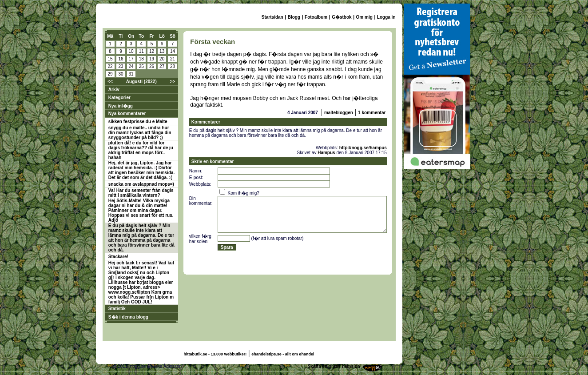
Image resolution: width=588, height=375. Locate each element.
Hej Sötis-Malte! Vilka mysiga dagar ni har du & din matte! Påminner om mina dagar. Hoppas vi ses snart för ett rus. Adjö (141, 210)
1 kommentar (372, 113)
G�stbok (342, 17)
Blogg (294, 17)
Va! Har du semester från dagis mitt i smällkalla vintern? (141, 193)
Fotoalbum (316, 17)
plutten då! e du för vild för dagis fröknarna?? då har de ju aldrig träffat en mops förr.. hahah (141, 150)
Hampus (326, 153)
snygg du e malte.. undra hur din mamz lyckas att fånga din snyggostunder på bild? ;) (140, 133)
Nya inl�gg (121, 106)
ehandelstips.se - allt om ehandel (283, 354)
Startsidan (272, 17)
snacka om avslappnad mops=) (141, 184)
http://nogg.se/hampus (363, 148)
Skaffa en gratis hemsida (334, 366)
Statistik (117, 309)
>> (173, 82)
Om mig (364, 17)
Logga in (386, 17)
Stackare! (118, 257)
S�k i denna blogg (128, 317)
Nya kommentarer (127, 114)
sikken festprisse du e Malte (138, 122)
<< (110, 82)
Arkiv (114, 90)
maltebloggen (339, 113)
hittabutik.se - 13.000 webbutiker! (215, 354)
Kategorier (119, 98)
